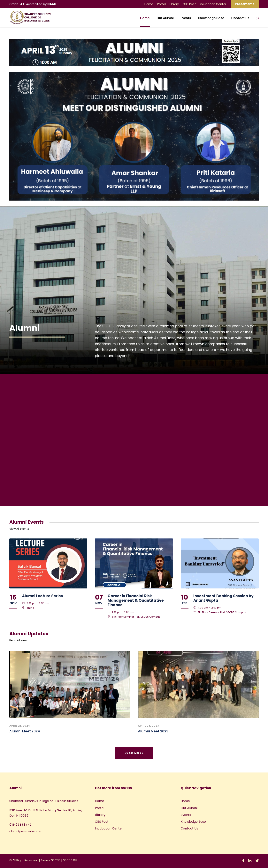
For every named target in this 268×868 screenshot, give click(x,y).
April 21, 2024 (20, 726)
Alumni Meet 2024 (25, 731)
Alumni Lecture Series (42, 596)
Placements (245, 4)
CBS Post (189, 4)
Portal (161, 4)
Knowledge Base (211, 18)
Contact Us (240, 18)
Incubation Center (213, 4)
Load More (134, 753)
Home (149, 4)
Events (186, 18)
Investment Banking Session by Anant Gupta (223, 598)
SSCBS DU (70, 860)
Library (174, 4)
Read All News (19, 640)
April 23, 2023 (149, 726)
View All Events (19, 529)
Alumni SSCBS (51, 860)
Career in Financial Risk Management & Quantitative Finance (136, 600)
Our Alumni (165, 18)
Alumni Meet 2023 (153, 731)
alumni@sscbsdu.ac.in (25, 831)
